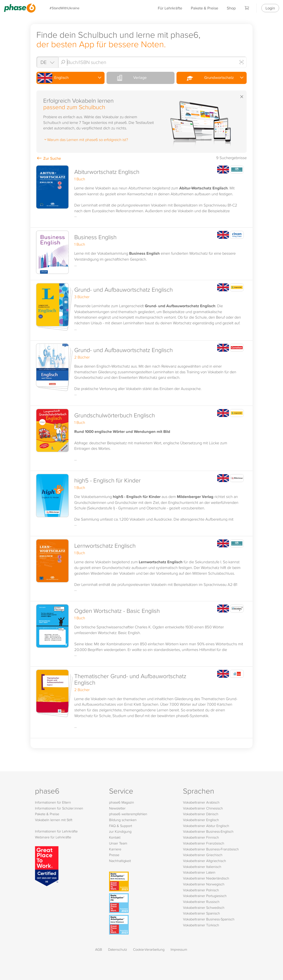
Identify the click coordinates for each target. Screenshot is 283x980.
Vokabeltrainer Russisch (201, 902)
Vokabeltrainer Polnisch (201, 890)
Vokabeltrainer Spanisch (201, 913)
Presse (114, 855)
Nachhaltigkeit (120, 861)
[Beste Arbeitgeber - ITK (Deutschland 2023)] (142, 903)
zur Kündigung (120, 831)
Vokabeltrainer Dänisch (201, 814)
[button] (141, 195)
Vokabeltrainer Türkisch (201, 925)
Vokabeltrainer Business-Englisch (208, 831)
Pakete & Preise (204, 8)
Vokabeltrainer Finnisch (201, 837)
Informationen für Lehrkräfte (56, 831)
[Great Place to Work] (47, 865)
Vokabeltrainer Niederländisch (206, 878)
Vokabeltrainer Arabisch (201, 802)
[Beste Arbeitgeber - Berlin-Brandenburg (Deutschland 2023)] (142, 881)
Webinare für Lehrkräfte (53, 837)
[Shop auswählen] (47, 62)
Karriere (115, 849)
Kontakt (115, 837)
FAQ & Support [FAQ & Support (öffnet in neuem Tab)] (121, 826)
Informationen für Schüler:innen (59, 808)
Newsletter (117, 808)
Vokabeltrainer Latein (199, 872)
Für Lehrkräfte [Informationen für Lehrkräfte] (170, 8)
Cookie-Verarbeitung (149, 949)
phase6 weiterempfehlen (128, 814)
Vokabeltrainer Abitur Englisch (206, 826)
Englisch (53, 78)
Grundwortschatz (206, 78)
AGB (99, 949)
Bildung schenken (123, 820)
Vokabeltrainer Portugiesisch (205, 896)
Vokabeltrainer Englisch (201, 820)
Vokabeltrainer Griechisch (203, 855)
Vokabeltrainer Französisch (204, 843)
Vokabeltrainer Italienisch (202, 867)
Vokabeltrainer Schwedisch (204, 908)
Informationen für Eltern (53, 802)
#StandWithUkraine (64, 8)
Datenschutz (118, 949)
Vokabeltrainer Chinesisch (203, 808)
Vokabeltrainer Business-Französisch (211, 849)
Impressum (179, 949)
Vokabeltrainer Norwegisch (204, 884)
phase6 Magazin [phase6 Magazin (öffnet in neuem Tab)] (122, 802)
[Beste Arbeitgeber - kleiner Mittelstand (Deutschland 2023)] (142, 925)
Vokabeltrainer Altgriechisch (204, 861)
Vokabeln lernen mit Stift (54, 820)
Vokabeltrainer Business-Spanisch (209, 919)
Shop (231, 8)
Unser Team (118, 843)
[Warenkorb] (247, 8)
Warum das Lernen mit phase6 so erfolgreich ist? (86, 139)
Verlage (127, 78)
